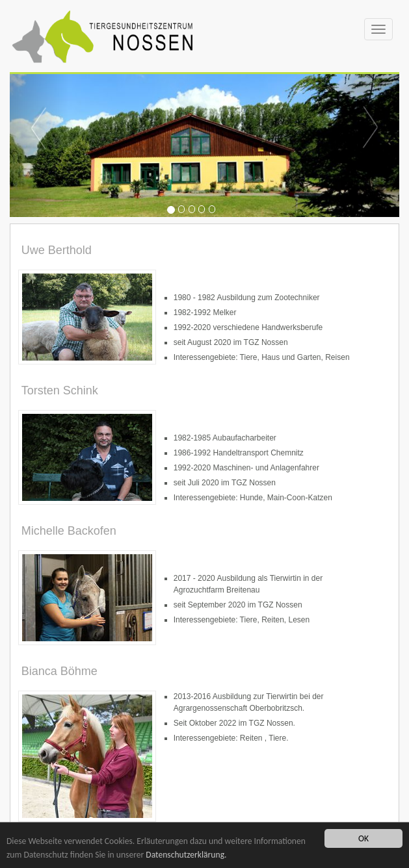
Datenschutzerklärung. (186, 855)
